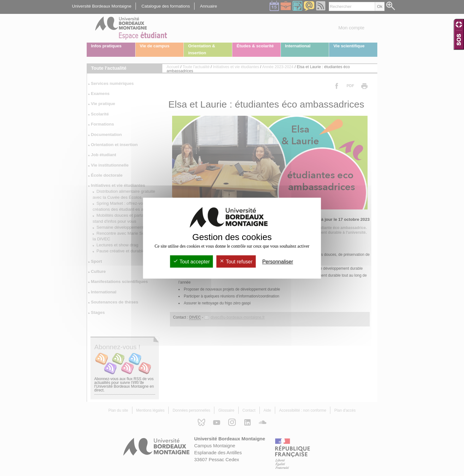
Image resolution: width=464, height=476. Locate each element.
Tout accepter (191, 262)
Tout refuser (236, 262)
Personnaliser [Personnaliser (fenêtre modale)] (278, 262)
